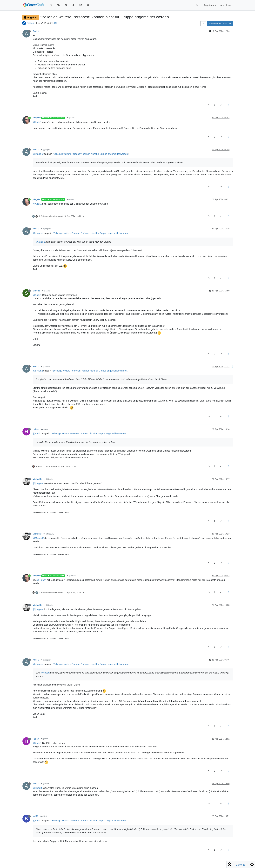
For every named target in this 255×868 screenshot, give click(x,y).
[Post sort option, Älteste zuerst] (203, 24)
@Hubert (71, 576)
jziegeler (37, 118)
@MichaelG (49, 534)
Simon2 (36, 291)
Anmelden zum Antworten (220, 24)
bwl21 (35, 816)
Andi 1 (36, 31)
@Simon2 (45, 367)
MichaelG (37, 479)
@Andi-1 (37, 122)
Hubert (36, 429)
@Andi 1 (71, 118)
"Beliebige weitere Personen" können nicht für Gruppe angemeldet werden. (91, 154)
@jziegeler (46, 150)
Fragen (30, 23)
